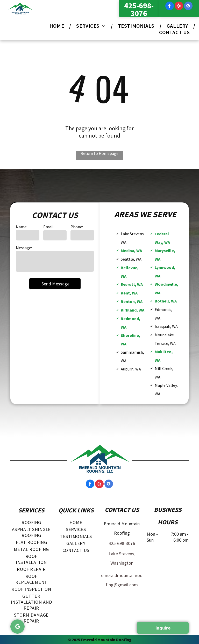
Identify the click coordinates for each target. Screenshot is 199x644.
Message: (24, 248)
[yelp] (179, 6)
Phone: (77, 227)
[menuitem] (58, 26)
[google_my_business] (188, 6)
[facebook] (170, 6)
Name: (22, 227)
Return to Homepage (99, 153)
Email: (49, 227)
